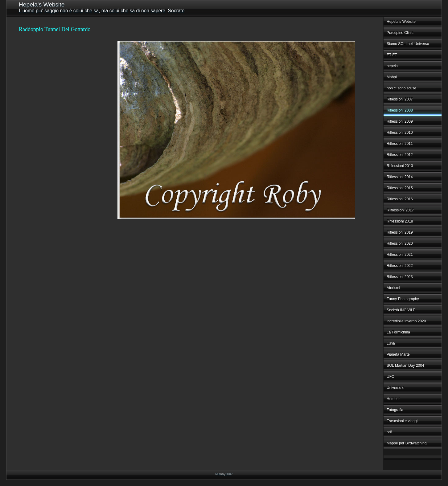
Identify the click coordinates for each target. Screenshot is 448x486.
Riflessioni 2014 (400, 177)
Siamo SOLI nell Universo (408, 44)
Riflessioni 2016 (400, 199)
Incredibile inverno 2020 (406, 321)
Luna (391, 343)
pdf (389, 432)
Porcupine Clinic (400, 33)
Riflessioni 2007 (400, 99)
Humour (393, 399)
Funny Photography (403, 299)
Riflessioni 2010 (400, 133)
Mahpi (392, 77)
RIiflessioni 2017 (400, 210)
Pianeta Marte (398, 354)
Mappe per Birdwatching (407, 443)
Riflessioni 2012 (400, 155)
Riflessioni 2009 (400, 121)
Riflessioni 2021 (400, 255)
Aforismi (393, 288)
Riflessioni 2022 (400, 266)
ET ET (392, 55)
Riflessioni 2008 (400, 110)
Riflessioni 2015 (400, 188)
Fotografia (395, 410)
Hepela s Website (401, 22)
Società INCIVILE (401, 310)
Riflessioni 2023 (400, 277)
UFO (390, 377)
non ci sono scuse (401, 88)
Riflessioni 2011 (400, 144)
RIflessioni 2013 (400, 166)
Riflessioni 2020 (400, 243)
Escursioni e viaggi (402, 421)
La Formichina (398, 332)
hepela (392, 66)
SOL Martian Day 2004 (405, 366)
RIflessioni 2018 (400, 221)
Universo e (395, 388)
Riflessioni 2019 (400, 232)
